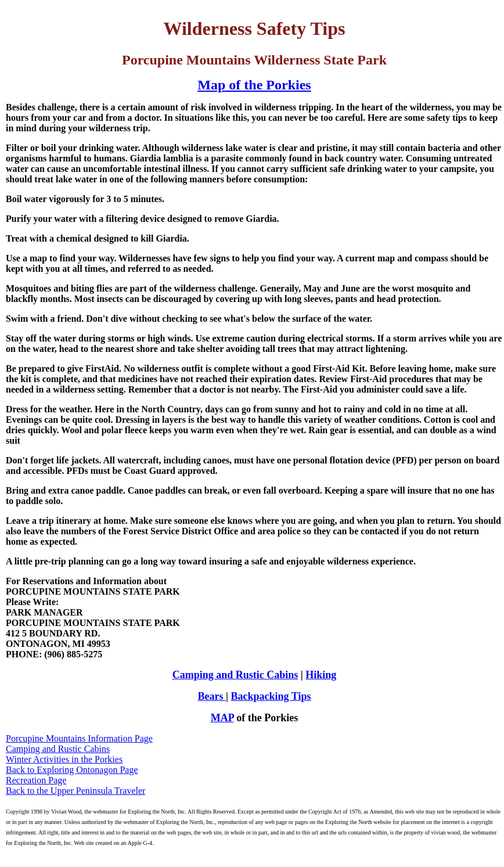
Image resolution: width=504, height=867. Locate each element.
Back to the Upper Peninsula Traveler (75, 791)
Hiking (321, 675)
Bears (212, 696)
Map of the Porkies (254, 85)
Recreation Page (36, 780)
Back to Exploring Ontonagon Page (72, 770)
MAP (222, 718)
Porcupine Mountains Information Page (79, 738)
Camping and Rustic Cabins (235, 675)
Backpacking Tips (271, 696)
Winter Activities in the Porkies (64, 759)
